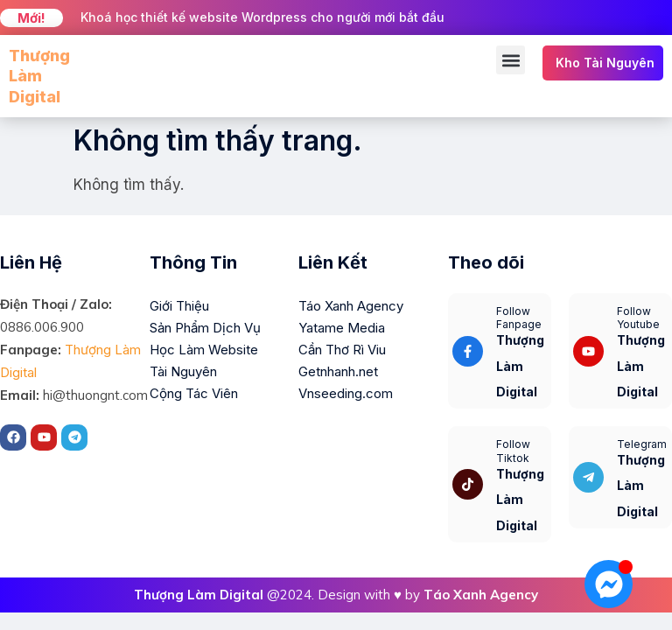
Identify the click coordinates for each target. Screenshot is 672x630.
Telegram (642, 444)
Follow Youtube (638, 318)
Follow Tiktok (513, 451)
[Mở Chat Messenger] (609, 584)
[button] (511, 60)
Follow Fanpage (519, 318)
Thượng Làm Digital (39, 76)
